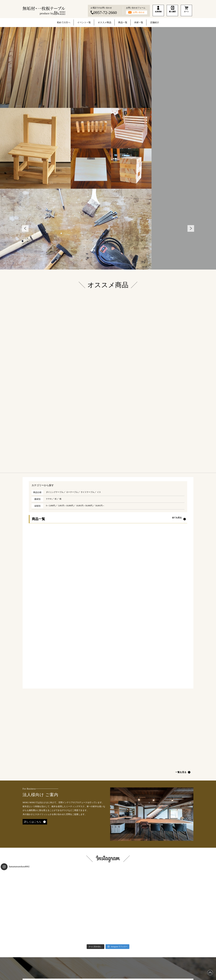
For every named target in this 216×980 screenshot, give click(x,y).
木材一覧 (139, 23)
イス (102, 492)
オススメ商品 (105, 23)
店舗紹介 (154, 23)
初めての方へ (64, 23)
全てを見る (177, 519)
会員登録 (158, 14)
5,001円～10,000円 (67, 506)
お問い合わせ (139, 12)
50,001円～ (103, 506)
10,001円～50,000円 (87, 506)
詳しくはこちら (33, 760)
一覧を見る (183, 711)
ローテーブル (74, 492)
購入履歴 (172, 14)
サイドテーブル (90, 492)
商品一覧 (123, 23)
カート (186, 14)
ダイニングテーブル (55, 492)
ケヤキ (49, 499)
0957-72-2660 (105, 12)
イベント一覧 (85, 23)
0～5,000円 (51, 506)
